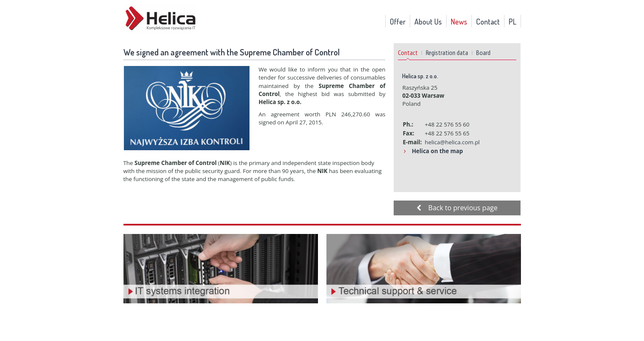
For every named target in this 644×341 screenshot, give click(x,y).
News (459, 22)
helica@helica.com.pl (452, 142)
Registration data (447, 52)
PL (512, 22)
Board (483, 52)
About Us (428, 22)
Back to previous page (457, 208)
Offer (398, 22)
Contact (488, 22)
